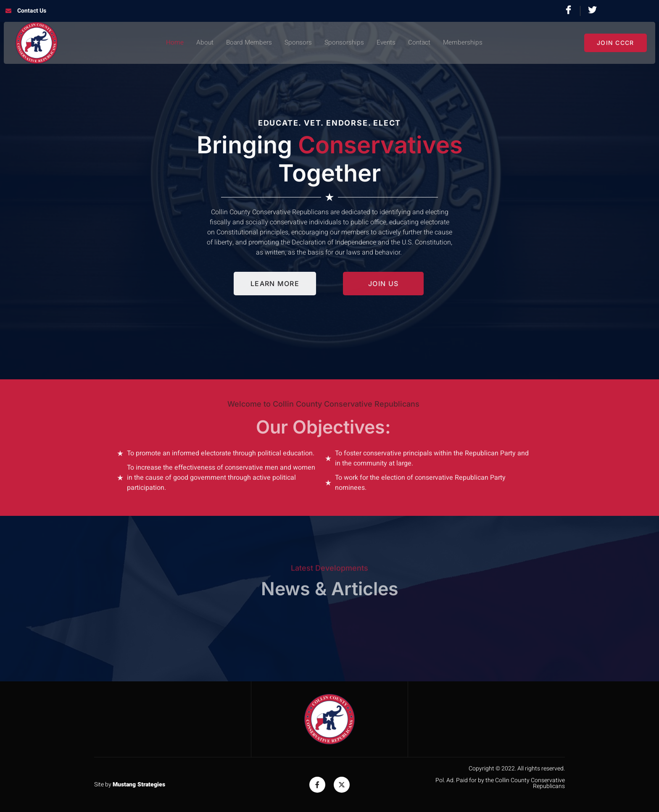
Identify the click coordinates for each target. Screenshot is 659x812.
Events (386, 43)
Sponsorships (344, 43)
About (202, 43)
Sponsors (297, 43)
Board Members (247, 43)
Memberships (465, 43)
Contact (420, 43)
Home (172, 43)
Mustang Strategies (139, 784)
